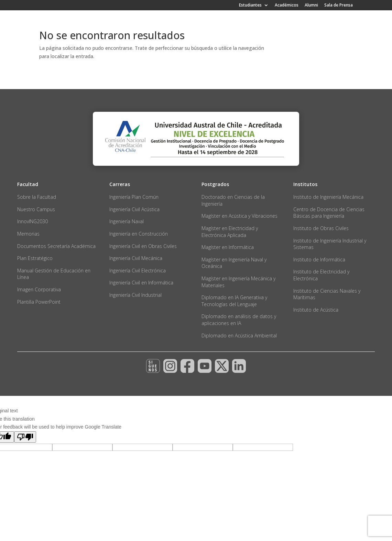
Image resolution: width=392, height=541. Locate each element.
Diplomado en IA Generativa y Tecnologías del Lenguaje (234, 301)
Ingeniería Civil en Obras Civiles (143, 246)
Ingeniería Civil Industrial (135, 295)
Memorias (28, 234)
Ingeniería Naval (127, 221)
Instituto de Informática (319, 259)
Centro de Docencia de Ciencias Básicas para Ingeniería (329, 213)
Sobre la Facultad (37, 197)
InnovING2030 (32, 221)
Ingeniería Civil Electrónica (138, 270)
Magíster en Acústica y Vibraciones (239, 216)
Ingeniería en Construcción (139, 234)
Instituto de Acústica (316, 310)
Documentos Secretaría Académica (56, 246)
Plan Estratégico (35, 258)
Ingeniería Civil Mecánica (136, 258)
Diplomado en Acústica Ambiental (239, 336)
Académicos (287, 6)
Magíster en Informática (228, 247)
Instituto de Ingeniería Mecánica (328, 197)
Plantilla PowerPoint (39, 302)
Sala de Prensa (339, 6)
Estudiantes (250, 6)
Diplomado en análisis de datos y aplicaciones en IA (239, 320)
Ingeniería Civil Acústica (134, 209)
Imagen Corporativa (39, 289)
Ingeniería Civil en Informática (141, 283)
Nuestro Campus (36, 209)
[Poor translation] (25, 437)
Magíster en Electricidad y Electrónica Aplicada (230, 232)
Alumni (311, 6)
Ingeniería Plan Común (134, 197)
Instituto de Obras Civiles (321, 228)
